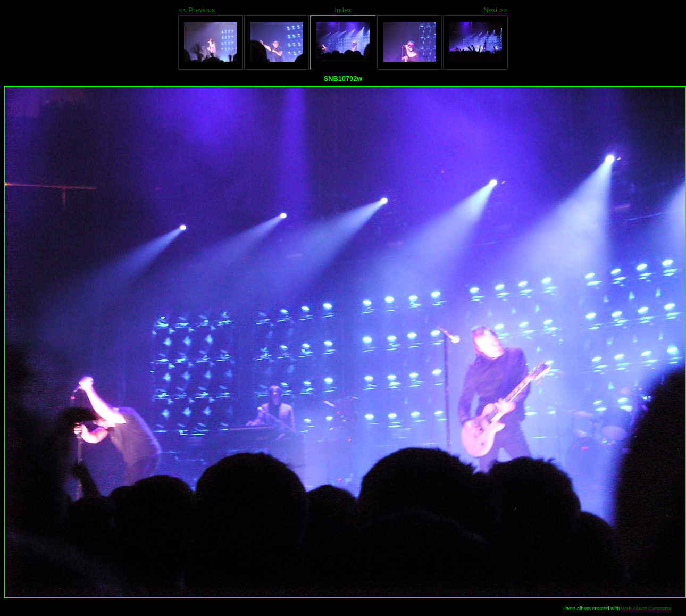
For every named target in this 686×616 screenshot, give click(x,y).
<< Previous (197, 10)
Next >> (495, 10)
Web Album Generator (646, 608)
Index (343, 10)
